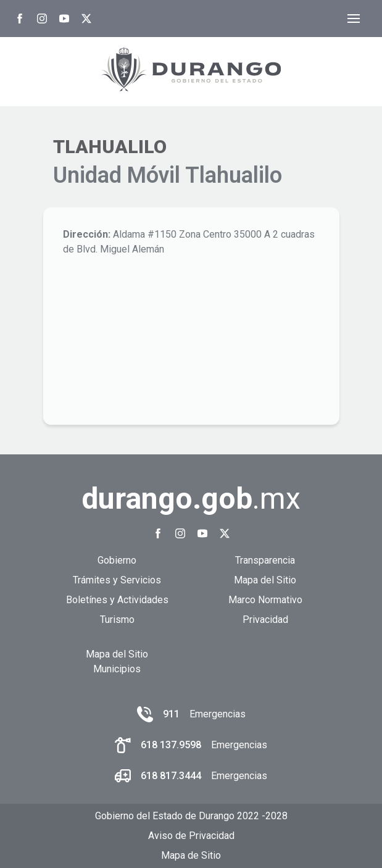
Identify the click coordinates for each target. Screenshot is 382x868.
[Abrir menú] (354, 19)
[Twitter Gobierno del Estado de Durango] (86, 19)
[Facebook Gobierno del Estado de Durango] (20, 19)
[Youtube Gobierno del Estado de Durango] (64, 19)
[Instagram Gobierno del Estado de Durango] (42, 19)
